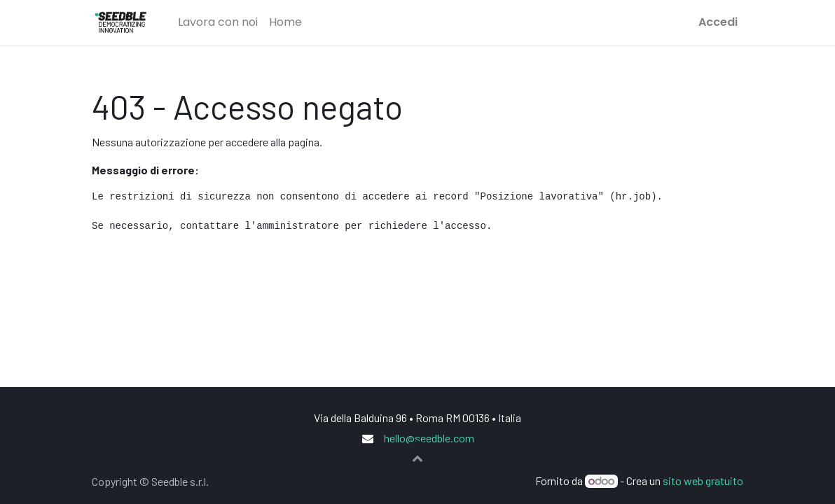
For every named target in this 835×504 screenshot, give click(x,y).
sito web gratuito (703, 481)
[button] (417, 458)
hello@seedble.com (429, 438)
